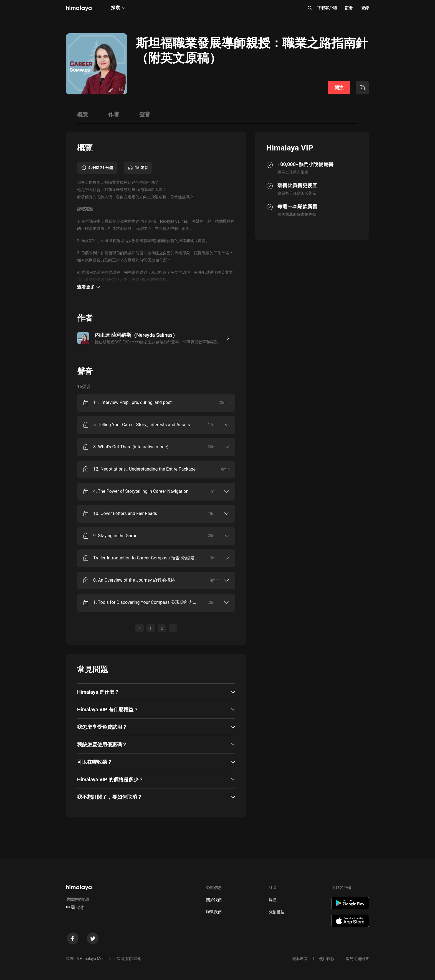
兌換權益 (277, 912)
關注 (339, 88)
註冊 (349, 8)
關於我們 (214, 900)
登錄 (365, 8)
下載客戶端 (327, 8)
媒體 (273, 900)
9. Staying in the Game (115, 536)
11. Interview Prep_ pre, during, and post (132, 402)
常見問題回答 (357, 959)
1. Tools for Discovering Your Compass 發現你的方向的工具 (146, 602)
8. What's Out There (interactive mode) (131, 447)
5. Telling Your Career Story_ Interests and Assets (142, 425)
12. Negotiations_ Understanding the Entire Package (144, 469)
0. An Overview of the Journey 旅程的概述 (134, 580)
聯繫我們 (214, 912)
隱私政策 (300, 959)
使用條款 (327, 959)
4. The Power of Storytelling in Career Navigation (141, 491)
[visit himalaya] (79, 8)
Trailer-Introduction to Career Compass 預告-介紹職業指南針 (146, 558)
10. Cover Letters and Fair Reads (125, 513)
